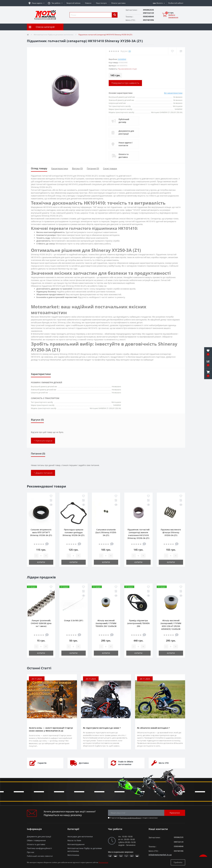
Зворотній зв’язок (73, 3)
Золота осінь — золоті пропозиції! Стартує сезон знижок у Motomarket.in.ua (51, 729)
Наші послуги (101, 3)
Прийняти (178, 862)
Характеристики (60, 169)
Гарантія (42, 763)
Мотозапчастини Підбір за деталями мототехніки (54, 35)
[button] (55, 3)
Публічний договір (124, 121)
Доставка (84, 763)
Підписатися (175, 813)
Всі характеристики (173, 93)
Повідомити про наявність (125, 83)
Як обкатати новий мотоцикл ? (153, 728)
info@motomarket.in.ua (160, 855)
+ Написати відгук (43, 441)
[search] (115, 15)
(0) (130, 51)
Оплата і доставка (118, 3)
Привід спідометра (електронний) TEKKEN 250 (138, 623)
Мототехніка (73, 855)
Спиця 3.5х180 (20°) (74, 620)
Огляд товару (39, 168)
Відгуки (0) (77, 169)
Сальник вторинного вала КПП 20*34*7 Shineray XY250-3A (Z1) (41, 532)
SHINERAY (122, 59)
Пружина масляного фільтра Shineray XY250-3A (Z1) (171, 532)
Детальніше (103, 862)
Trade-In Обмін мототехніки (126, 763)
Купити (41, 562)
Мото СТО (164, 763)
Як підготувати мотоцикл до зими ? (102, 728)
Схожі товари (110, 169)
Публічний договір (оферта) (40, 856)
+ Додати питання (43, 473)
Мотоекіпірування (76, 844)
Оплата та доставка (124, 156)
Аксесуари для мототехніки (80, 837)
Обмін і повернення (36, 840)
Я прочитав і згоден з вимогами (134, 818)
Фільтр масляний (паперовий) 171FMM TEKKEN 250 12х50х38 (106, 623)
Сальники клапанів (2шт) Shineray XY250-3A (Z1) (106, 532)
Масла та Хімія (74, 840)
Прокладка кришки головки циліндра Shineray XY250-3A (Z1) (74, 532)
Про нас (31, 852)
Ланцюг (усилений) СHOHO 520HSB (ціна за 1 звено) (41, 623)
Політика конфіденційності (130, 818)
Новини (88, 3)
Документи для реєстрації (126, 132)
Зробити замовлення (173, 16)
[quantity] (41, 556)
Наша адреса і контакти (125, 144)
